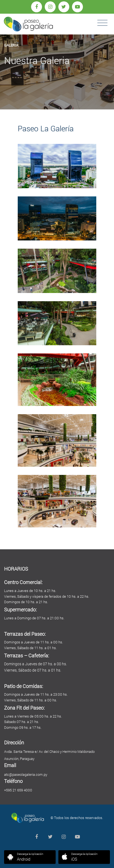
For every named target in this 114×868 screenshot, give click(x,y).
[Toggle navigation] (102, 23)
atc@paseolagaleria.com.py (26, 774)
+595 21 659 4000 (18, 790)
